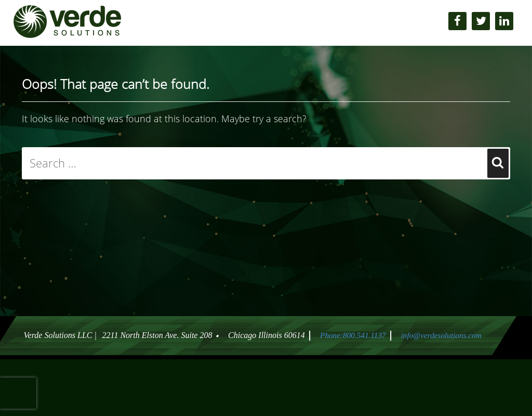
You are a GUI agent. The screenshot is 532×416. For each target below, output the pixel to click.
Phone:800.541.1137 (350, 335)
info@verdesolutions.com (443, 335)
